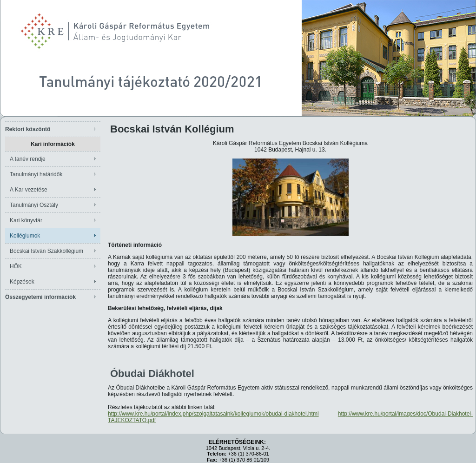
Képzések (22, 282)
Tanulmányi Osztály (34, 205)
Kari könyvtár (26, 220)
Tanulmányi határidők (36, 174)
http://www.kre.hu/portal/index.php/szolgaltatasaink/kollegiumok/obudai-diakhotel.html (213, 414)
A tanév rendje (28, 159)
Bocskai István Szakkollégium (46, 251)
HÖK (16, 266)
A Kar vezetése (29, 190)
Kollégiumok (25, 236)
